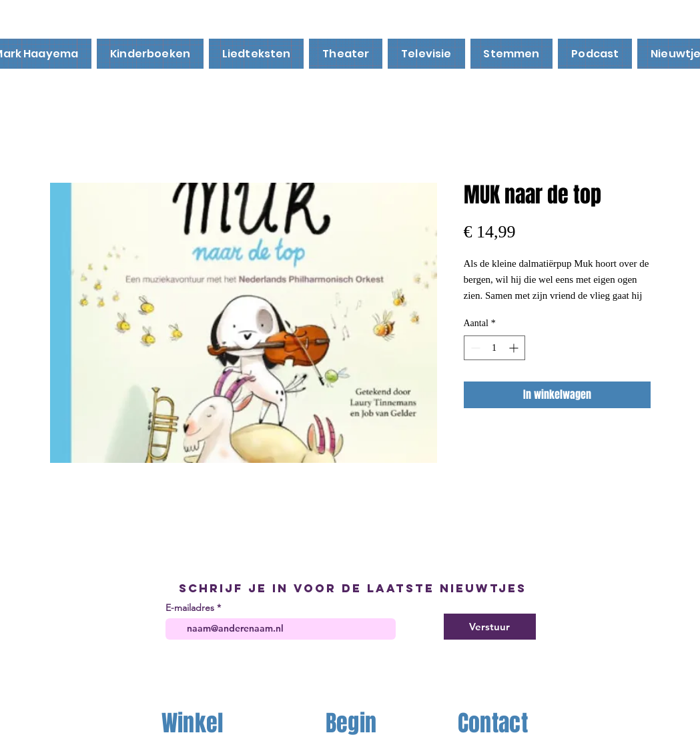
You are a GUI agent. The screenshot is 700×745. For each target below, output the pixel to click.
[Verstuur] (490, 627)
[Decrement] (474, 348)
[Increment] (515, 348)
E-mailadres (190, 608)
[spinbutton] (494, 348)
